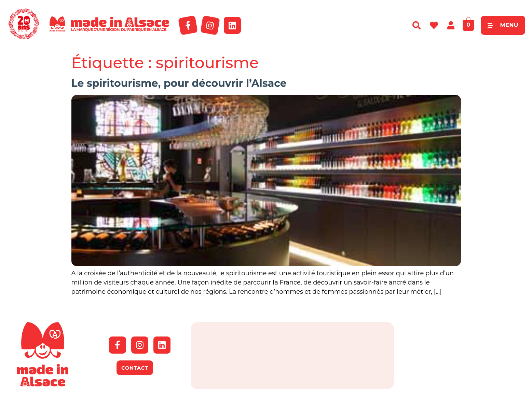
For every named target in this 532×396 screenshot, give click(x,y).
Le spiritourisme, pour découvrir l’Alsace (179, 83)
